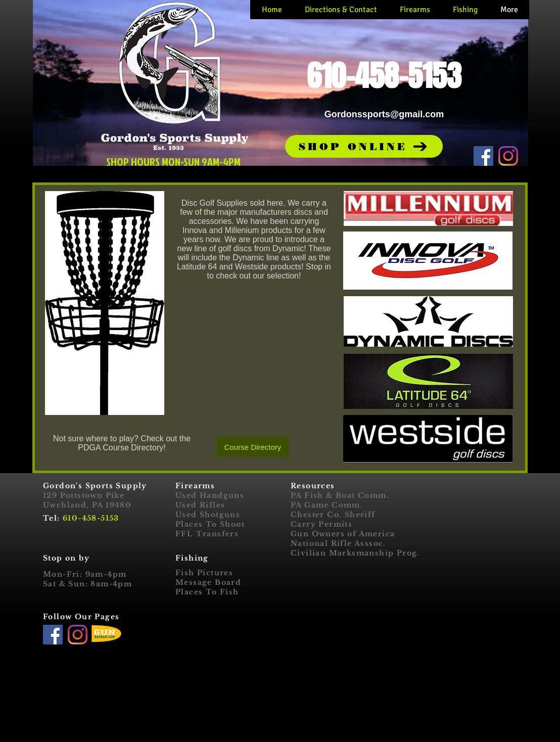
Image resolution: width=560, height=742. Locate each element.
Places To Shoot (210, 524)
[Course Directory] (253, 447)
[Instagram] (508, 156)
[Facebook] (483, 156)
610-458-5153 (91, 518)
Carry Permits (321, 524)
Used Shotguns (208, 515)
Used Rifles (200, 505)
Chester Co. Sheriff (333, 515)
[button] (364, 146)
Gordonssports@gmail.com (384, 114)
